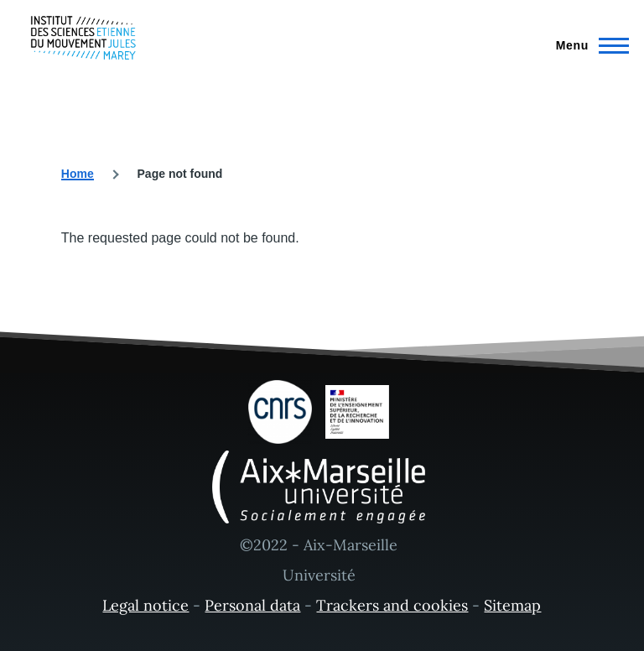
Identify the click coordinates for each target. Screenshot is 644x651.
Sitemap (512, 605)
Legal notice (145, 605)
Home (78, 174)
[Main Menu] (587, 45)
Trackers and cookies (392, 605)
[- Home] (83, 38)
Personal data (252, 605)
